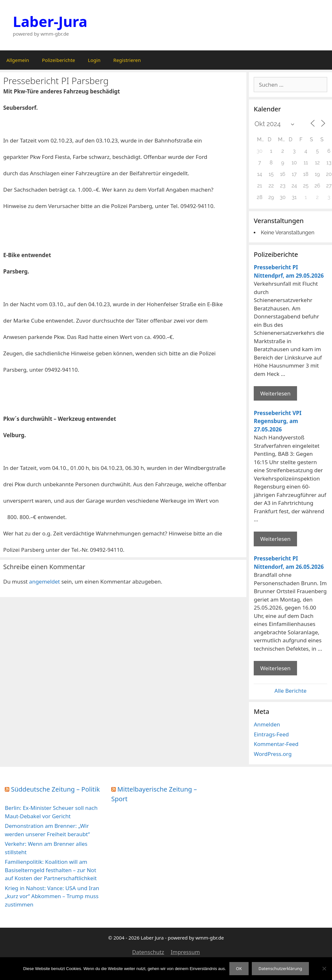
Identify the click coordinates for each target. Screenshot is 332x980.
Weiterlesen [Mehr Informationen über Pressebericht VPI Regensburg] (275, 539)
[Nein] (324, 968)
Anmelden (267, 724)
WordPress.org (273, 754)
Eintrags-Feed (271, 734)
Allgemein (18, 60)
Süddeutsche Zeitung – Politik (55, 789)
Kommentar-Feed (276, 744)
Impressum (185, 952)
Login (94, 60)
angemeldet (45, 581)
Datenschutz (148, 952)
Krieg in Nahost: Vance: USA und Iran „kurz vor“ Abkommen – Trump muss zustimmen (52, 896)
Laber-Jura (50, 21)
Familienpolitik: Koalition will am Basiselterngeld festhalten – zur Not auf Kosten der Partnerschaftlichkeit (51, 870)
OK (239, 968)
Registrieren (127, 60)
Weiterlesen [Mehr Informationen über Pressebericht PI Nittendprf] (275, 393)
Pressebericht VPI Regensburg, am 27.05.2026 (278, 421)
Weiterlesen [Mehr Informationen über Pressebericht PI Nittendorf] (275, 668)
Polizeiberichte (59, 60)
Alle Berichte (291, 691)
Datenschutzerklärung (280, 968)
